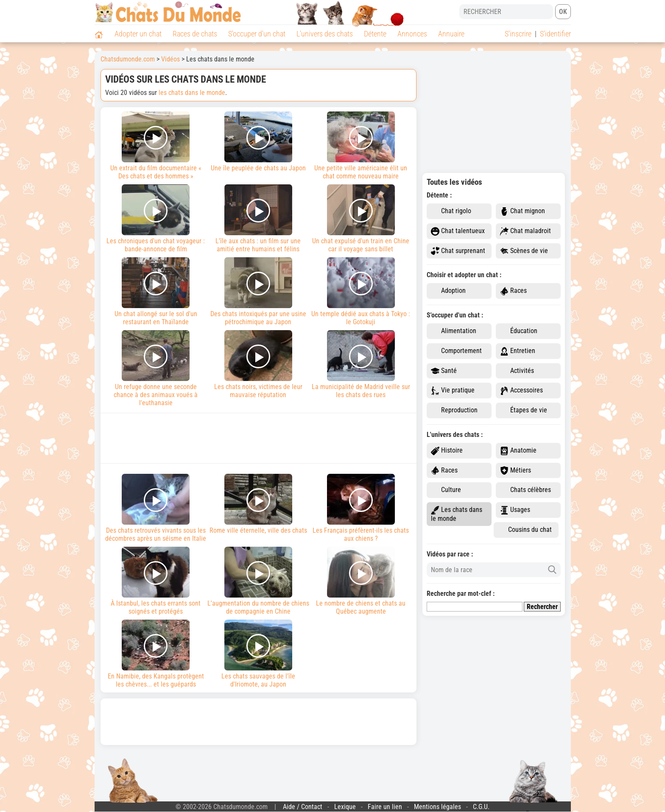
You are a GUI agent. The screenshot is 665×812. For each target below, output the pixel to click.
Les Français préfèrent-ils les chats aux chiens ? (361, 508)
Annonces (412, 34)
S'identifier (555, 34)
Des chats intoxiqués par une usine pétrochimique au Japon (258, 292)
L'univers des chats (325, 34)
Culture (446, 490)
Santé (444, 371)
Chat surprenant (458, 251)
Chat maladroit (525, 231)
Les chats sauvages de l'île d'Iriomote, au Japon (258, 654)
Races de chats (195, 34)
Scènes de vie (524, 251)
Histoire (447, 451)
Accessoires (521, 391)
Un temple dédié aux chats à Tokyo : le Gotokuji (361, 292)
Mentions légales (437, 807)
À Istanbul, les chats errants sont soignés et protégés (156, 581)
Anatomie (518, 451)
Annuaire (451, 34)
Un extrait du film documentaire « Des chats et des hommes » (156, 146)
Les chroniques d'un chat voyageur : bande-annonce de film (156, 219)
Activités (517, 371)
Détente (375, 34)
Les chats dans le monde (457, 514)
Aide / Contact (303, 807)
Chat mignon (522, 211)
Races (513, 291)
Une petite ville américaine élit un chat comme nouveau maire (361, 146)
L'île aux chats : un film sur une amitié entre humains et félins (258, 219)
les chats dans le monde (192, 93)
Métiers (516, 471)
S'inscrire (518, 34)
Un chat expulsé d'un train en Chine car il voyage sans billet (361, 219)
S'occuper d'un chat (257, 34)
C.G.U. (481, 807)
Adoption (448, 291)
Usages (515, 510)
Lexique (345, 807)
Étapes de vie (524, 410)
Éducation (519, 331)
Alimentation (454, 331)
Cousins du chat (525, 530)
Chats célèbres (525, 490)
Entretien (518, 351)
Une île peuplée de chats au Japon (258, 142)
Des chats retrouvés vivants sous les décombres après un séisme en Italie (156, 508)
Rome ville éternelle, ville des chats (258, 504)
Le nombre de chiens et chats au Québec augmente (361, 581)
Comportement (456, 351)
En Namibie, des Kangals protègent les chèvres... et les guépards (156, 654)
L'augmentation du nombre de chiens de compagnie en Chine (258, 581)
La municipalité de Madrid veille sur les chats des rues (361, 364)
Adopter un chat (138, 34)
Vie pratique (453, 391)
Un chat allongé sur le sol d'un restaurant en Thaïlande (156, 292)
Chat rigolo (451, 211)
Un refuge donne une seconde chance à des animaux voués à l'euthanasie (156, 368)
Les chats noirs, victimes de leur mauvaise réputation (258, 364)
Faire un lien (385, 807)
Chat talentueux (458, 231)
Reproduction (454, 410)
